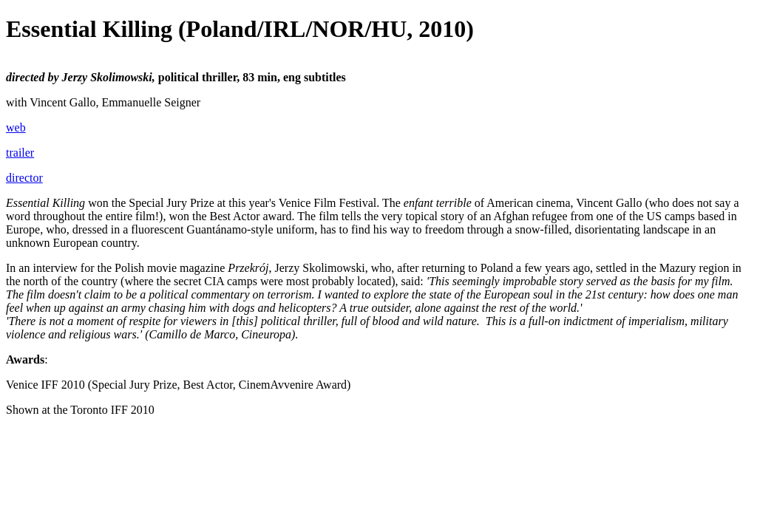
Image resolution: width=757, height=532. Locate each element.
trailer (20, 153)
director (24, 178)
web (16, 127)
